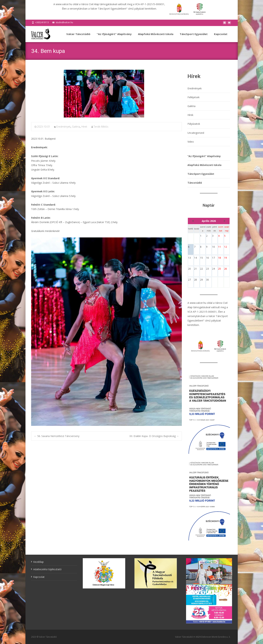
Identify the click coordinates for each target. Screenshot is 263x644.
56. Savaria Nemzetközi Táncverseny (57, 436)
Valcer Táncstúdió (78, 37)
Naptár (209, 205)
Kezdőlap (38, 562)
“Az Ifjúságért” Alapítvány (114, 37)
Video (191, 142)
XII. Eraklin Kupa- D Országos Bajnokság (154, 436)
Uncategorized (196, 133)
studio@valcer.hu (64, 22)
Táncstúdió (195, 183)
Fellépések (193, 97)
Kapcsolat (221, 37)
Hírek (84, 127)
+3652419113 (42, 22)
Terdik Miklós (101, 127)
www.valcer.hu (198, 303)
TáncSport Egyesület (194, 37)
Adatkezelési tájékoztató (47, 569)
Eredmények (63, 127)
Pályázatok (194, 124)
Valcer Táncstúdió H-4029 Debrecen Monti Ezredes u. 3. (203, 637)
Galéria (76, 127)
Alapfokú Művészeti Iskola (156, 37)
